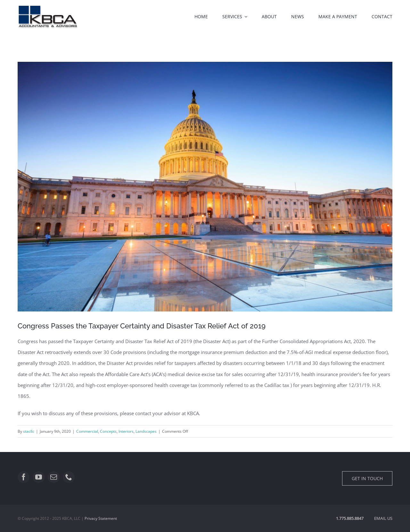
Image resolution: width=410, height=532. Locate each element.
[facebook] (24, 477)
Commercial (87, 431)
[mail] (54, 477)
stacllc (29, 431)
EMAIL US (383, 518)
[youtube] (39, 477)
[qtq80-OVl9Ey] (205, 187)
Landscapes (146, 431)
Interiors (126, 431)
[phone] (69, 477)
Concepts (108, 431)
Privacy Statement (101, 518)
